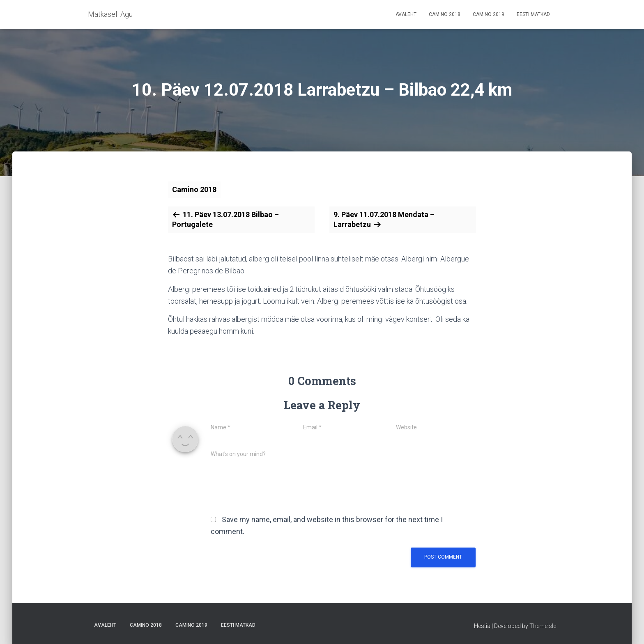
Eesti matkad (533, 14)
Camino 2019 (489, 14)
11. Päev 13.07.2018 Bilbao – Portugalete (225, 219)
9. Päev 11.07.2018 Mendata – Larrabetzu (384, 219)
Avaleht (406, 14)
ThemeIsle (543, 626)
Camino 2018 (445, 14)
